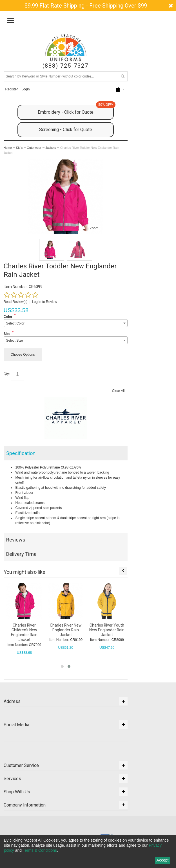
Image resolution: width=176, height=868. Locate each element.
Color (8, 317)
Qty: (7, 374)
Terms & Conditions (40, 850)
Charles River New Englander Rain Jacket (66, 630)
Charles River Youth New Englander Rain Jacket (107, 630)
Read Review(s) (16, 302)
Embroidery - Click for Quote (76, 110)
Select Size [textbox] (15, 341)
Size (7, 334)
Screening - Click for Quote (66, 130)
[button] (62, 666)
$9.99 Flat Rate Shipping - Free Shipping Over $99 (86, 6)
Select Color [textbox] (15, 323)
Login (25, 89)
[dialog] (88, 851)
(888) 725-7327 (65, 66)
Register (11, 89)
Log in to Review (45, 302)
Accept (163, 860)
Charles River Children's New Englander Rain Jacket (24, 632)
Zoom (94, 228)
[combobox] (66, 323)
